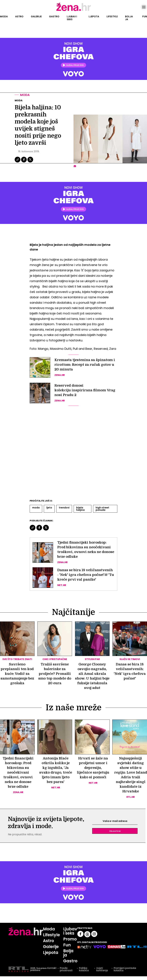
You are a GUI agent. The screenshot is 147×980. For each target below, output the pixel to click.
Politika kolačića (84, 969)
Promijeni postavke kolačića (125, 969)
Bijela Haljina (80, 509)
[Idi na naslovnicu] (74, 11)
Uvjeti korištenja (102, 969)
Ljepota (94, 16)
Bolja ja (129, 18)
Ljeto (49, 508)
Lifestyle (112, 16)
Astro (19, 16)
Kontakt (52, 968)
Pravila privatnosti (66, 969)
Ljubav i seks (72, 18)
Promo (70, 939)
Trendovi (64, 508)
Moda (4, 16)
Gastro (54, 16)
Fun (145, 16)
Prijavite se (115, 831)
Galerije (36, 16)
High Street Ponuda (102, 509)
